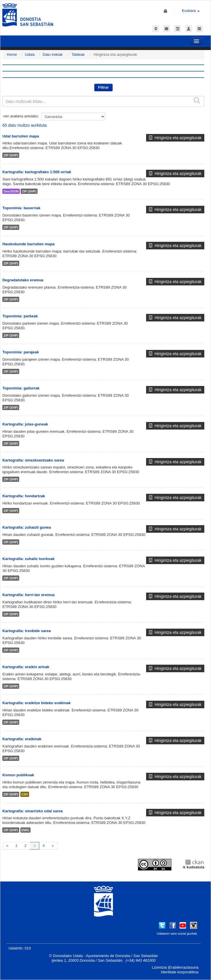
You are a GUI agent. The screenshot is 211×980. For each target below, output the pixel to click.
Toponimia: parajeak (21, 352)
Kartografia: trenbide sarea (26, 631)
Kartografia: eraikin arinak (26, 667)
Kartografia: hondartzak (24, 496)
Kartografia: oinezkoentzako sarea (33, 460)
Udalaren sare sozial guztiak (177, 933)
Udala (30, 54)
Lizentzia (159, 967)
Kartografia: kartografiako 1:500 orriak (37, 172)
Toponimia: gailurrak (21, 388)
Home (12, 54)
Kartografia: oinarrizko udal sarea (32, 811)
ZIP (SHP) (11, 155)
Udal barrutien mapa (21, 136)
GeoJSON (11, 191)
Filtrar (103, 87)
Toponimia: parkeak (20, 316)
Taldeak (78, 54)
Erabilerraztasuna (184, 967)
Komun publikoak (18, 775)
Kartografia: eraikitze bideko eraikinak (37, 703)
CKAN (194, 862)
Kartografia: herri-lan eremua (28, 595)
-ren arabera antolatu (20, 116)
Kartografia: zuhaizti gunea (27, 527)
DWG (25, 830)
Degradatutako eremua (23, 280)
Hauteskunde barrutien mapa (28, 244)
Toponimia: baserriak (21, 208)
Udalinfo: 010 (20, 948)
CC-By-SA (155, 865)
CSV (25, 794)
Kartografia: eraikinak (22, 739)
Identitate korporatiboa (180, 972)
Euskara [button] (191, 11)
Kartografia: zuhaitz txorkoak (28, 559)
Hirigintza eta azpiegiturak (175, 138)
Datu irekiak (53, 54)
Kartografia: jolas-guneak (25, 424)
